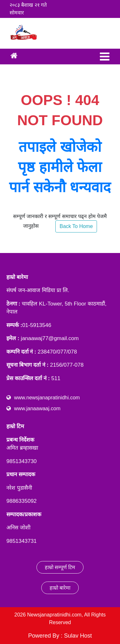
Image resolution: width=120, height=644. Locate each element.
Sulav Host (78, 636)
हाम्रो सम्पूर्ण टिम (60, 567)
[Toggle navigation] (105, 57)
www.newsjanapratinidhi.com (47, 398)
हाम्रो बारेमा (60, 588)
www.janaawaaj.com (37, 408)
